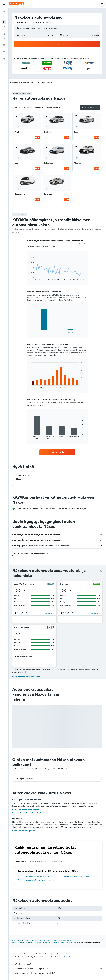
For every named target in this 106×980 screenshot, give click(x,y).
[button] (4, 4)
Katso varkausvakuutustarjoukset (27, 813)
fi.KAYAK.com (17, 940)
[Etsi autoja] (4, 22)
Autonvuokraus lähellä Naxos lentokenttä (34, 877)
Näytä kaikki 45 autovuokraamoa (26, 677)
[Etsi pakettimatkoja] (4, 27)
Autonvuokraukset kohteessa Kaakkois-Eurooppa (61, 942)
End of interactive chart (30, 279)
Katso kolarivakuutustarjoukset (26, 809)
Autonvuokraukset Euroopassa (41, 940)
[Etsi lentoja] (4, 11)
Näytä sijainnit (50, 613)
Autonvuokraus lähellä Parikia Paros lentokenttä (36, 880)
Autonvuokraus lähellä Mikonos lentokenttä (74, 877)
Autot (26, 940)
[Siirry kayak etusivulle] (17, 4)
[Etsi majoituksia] (4, 17)
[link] (57, 452)
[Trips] (4, 52)
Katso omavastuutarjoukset (24, 831)
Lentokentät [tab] (21, 861)
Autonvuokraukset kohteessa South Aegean (27, 942)
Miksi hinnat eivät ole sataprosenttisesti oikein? (59, 973)
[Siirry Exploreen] (4, 34)
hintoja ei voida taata (70, 957)
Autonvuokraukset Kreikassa (64, 940)
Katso (37, 137)
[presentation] (101, 571)
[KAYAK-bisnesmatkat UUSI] (4, 45)
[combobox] (22, 22)
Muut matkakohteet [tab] (38, 861)
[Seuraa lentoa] (4, 39)
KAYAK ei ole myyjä (59, 964)
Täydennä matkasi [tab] (57, 861)
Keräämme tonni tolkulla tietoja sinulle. (59, 969)
